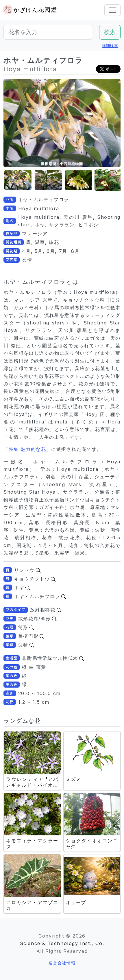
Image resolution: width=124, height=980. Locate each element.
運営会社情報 (62, 963)
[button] (15, 180)
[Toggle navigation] (112, 10)
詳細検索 (110, 45)
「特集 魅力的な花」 (27, 449)
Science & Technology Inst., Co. (62, 943)
